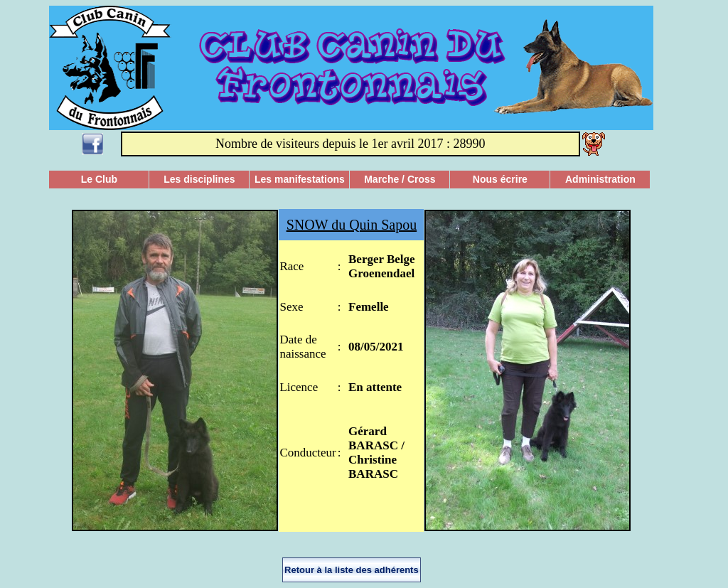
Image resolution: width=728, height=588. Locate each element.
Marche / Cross (400, 179)
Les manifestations (300, 179)
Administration (600, 179)
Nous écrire (500, 179)
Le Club (99, 179)
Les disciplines (199, 179)
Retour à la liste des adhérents (352, 570)
